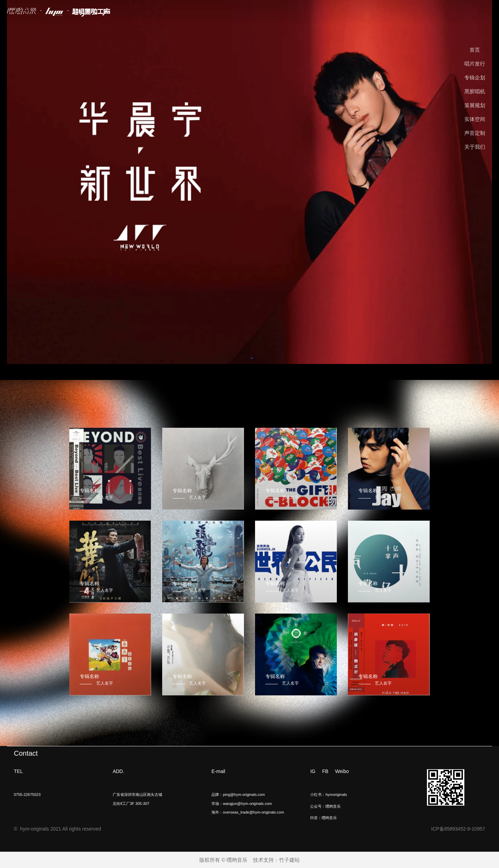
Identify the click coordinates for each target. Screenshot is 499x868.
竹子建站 (289, 860)
